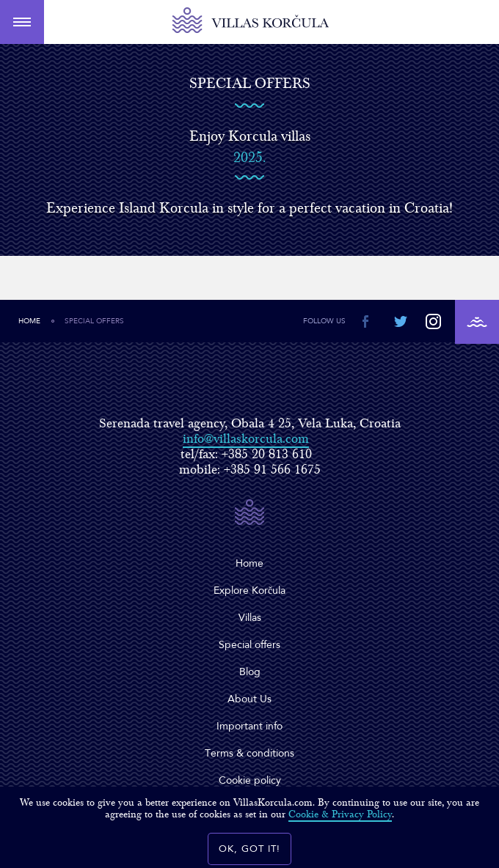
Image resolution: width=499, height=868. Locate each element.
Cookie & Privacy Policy (340, 814)
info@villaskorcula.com (246, 439)
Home (29, 321)
